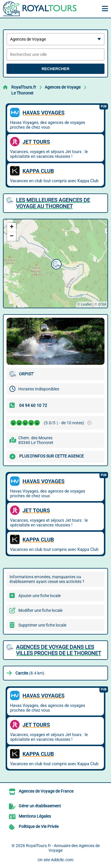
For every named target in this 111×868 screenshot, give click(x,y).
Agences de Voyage (63, 87)
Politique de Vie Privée (39, 826)
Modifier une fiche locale (40, 610)
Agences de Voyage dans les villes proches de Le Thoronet (59, 650)
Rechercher (55, 69)
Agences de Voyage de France (46, 791)
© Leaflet (84, 304)
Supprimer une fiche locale (42, 625)
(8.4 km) (30, 673)
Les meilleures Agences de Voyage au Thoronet (53, 203)
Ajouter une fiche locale (40, 596)
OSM (102, 304)
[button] (56, 264)
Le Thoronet (22, 93)
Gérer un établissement (40, 806)
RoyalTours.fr (24, 87)
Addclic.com (62, 860)
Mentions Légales (35, 816)
